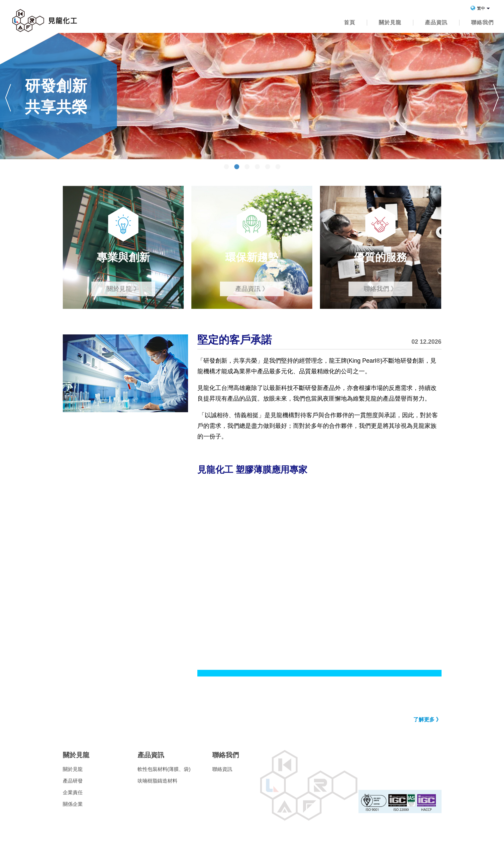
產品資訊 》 (252, 289)
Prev (8, 98)
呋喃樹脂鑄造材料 (157, 781)
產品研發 (73, 781)
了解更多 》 (427, 720)
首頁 (350, 22)
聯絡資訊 (222, 769)
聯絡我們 (482, 22)
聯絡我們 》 (380, 289)
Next (496, 98)
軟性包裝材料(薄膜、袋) (164, 769)
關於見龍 (390, 22)
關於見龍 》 (123, 289)
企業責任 (73, 792)
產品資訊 (436, 22)
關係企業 (73, 804)
